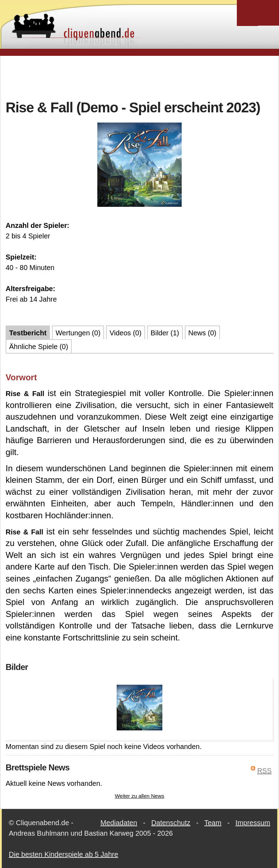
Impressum (253, 823)
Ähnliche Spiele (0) (39, 347)
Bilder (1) (165, 333)
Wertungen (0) (78, 333)
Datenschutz (171, 823)
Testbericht (28, 333)
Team (213, 823)
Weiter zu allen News (140, 796)
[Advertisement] (139, 77)
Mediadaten (119, 823)
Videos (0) (126, 333)
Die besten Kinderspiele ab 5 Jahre (63, 854)
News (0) (202, 333)
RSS (264, 771)
